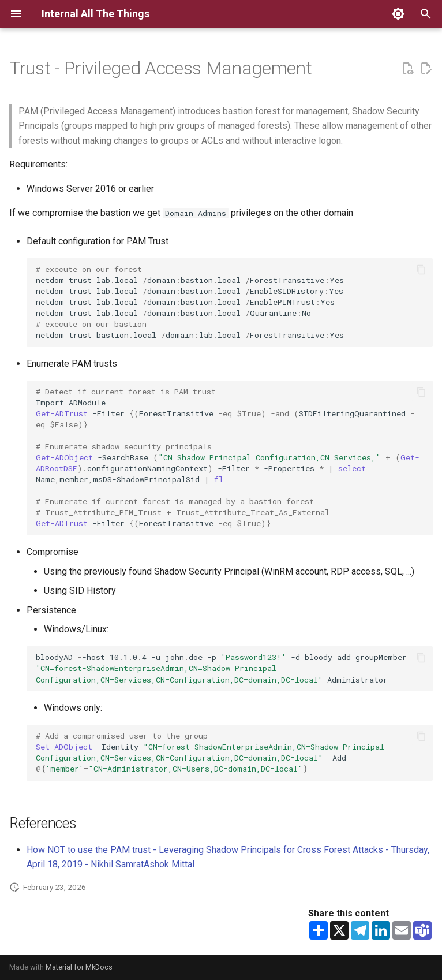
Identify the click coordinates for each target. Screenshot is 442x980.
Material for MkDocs (79, 967)
